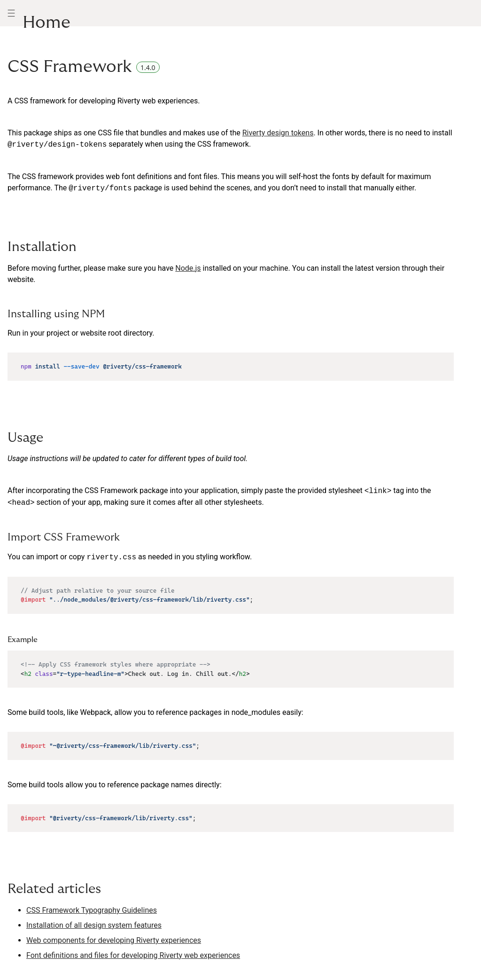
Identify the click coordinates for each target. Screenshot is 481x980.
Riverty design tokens (278, 133)
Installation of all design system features (94, 925)
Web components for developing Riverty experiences (114, 940)
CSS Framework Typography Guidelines (92, 910)
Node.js (188, 268)
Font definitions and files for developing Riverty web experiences (133, 955)
